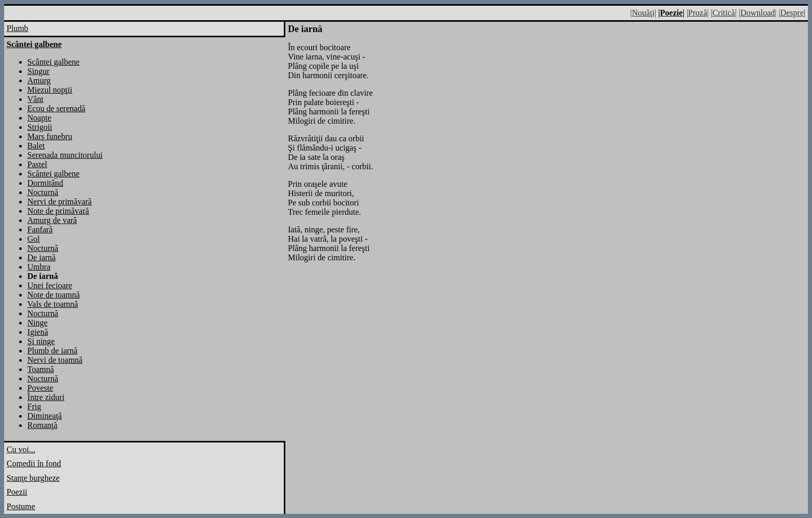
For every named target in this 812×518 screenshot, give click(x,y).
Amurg (39, 80)
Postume (21, 506)
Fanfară (40, 230)
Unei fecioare (50, 285)
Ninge (38, 323)
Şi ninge (41, 341)
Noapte (39, 118)
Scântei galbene (54, 62)
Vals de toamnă (53, 304)
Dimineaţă (45, 416)
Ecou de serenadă (56, 108)
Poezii (17, 492)
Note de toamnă (54, 295)
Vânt (35, 99)
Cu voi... (21, 449)
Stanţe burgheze (33, 478)
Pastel (37, 164)
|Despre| (792, 13)
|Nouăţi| (643, 13)
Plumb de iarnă (53, 351)
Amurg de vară (52, 220)
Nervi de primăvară (60, 202)
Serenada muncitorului (65, 155)
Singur (39, 71)
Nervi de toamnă (55, 360)
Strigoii (40, 127)
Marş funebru (50, 136)
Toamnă (41, 369)
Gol (34, 239)
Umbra (39, 267)
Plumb (18, 28)
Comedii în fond (34, 463)
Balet (36, 146)
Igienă (38, 332)
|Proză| (698, 13)
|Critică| (723, 13)
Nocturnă (43, 192)
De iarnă (42, 257)
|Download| (757, 13)
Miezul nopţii (50, 90)
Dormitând (45, 183)
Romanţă (42, 425)
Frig (34, 406)
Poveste (40, 388)
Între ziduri (46, 397)
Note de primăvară (58, 211)
